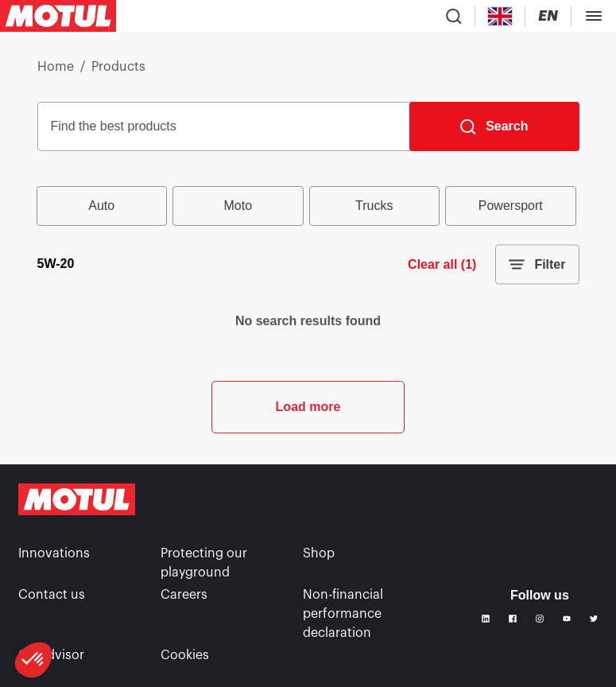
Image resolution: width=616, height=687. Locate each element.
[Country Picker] (500, 16)
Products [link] (118, 67)
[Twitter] (594, 619)
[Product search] (454, 16)
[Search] (494, 126)
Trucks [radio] (374, 206)
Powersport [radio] (511, 206)
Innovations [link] (54, 553)
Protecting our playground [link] (204, 563)
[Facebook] (513, 619)
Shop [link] (319, 553)
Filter (537, 265)
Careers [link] (184, 595)
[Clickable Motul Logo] (58, 16)
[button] (33, 660)
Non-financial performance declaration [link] (343, 614)
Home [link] (56, 67)
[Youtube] (567, 619)
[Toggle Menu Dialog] (594, 16)
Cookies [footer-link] (185, 655)
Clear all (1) (442, 264)
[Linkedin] (486, 619)
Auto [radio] (101, 206)
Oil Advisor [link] (51, 655)
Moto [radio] (238, 206)
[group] (308, 206)
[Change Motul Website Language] (548, 16)
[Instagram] (540, 619)
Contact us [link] (52, 595)
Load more (308, 407)
